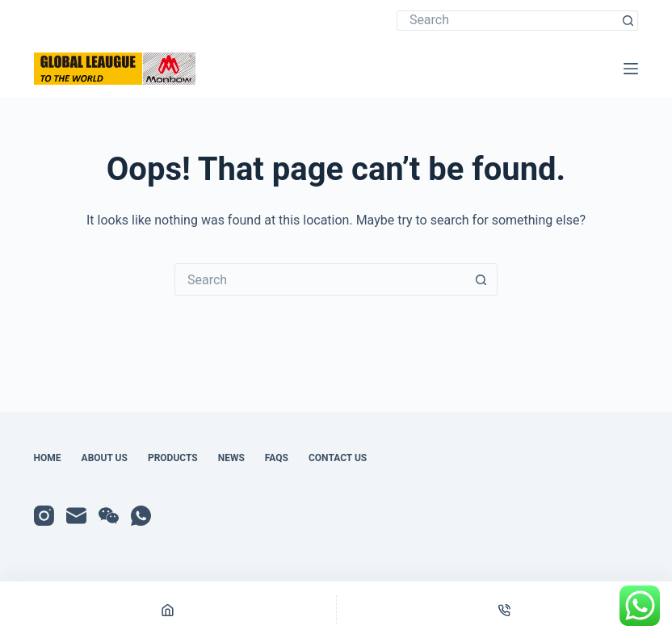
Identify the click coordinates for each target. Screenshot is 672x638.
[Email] (76, 516)
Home (48, 458)
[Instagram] (44, 516)
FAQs (277, 458)
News (231, 458)
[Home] (168, 610)
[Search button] (628, 21)
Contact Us (338, 458)
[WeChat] (109, 516)
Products (173, 458)
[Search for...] (508, 21)
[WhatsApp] (141, 516)
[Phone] (505, 610)
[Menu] (631, 69)
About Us (105, 458)
